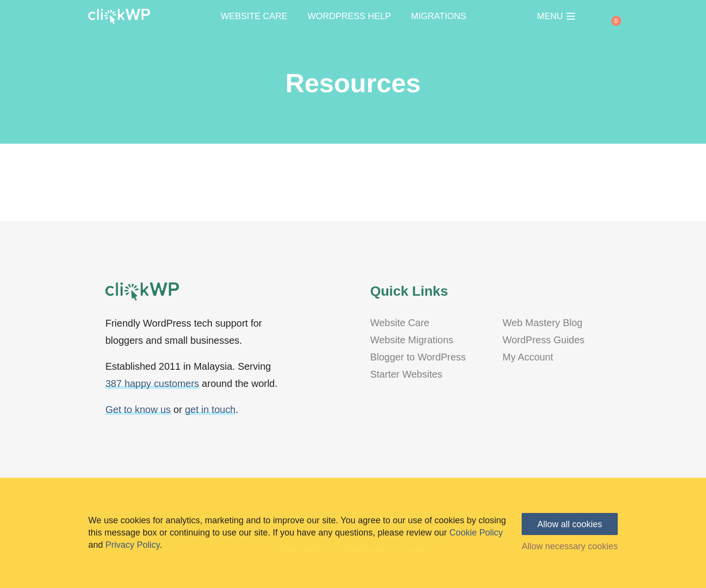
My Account (528, 357)
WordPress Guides (543, 340)
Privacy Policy (133, 545)
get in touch (210, 409)
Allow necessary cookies (570, 546)
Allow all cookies (570, 524)
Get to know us (138, 409)
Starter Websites (406, 374)
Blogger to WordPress (418, 357)
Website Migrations (412, 340)
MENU (556, 16)
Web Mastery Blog (542, 323)
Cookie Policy (476, 533)
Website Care (400, 323)
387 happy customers (152, 383)
